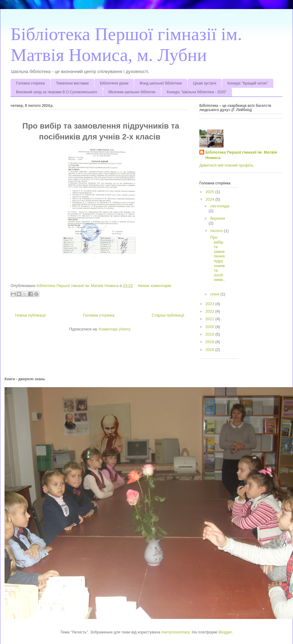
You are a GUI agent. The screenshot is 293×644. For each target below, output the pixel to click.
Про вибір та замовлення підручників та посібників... (217, 261)
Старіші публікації (168, 315)
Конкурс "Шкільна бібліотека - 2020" (197, 92)
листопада (220, 206)
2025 (210, 192)
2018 (210, 342)
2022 (210, 311)
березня (218, 218)
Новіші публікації (31, 315)
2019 (210, 334)
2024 (210, 199)
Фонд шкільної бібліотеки (161, 83)
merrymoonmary (175, 632)
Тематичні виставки (72, 83)
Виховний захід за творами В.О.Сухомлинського (57, 92)
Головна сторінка (30, 83)
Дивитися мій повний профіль (226, 165)
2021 (210, 319)
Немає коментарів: (155, 286)
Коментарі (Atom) (115, 329)
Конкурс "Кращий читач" (248, 83)
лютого (217, 231)
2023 (210, 304)
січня (215, 294)
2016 (210, 350)
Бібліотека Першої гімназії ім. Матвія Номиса (241, 155)
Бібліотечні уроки (114, 83)
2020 (210, 327)
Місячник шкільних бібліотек (132, 92)
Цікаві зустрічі (205, 83)
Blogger (225, 632)
